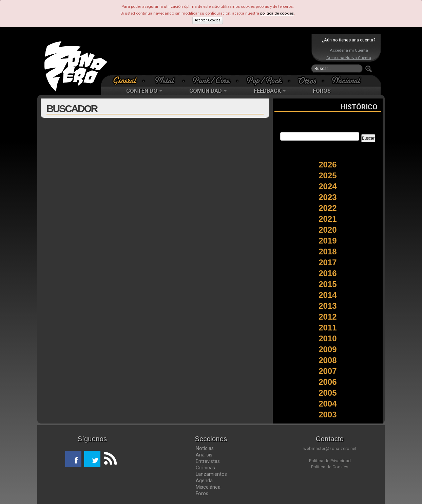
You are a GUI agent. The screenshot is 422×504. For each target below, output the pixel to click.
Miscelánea (208, 487)
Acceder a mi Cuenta (349, 50)
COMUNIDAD (208, 91)
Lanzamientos (211, 474)
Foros (202, 493)
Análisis (204, 455)
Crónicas (205, 468)
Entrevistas (208, 461)
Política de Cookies (330, 467)
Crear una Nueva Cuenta (349, 58)
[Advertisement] (209, 54)
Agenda (204, 481)
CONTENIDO (144, 91)
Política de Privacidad (330, 461)
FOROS (322, 91)
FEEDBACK (270, 91)
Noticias (205, 448)
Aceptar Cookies (208, 20)
